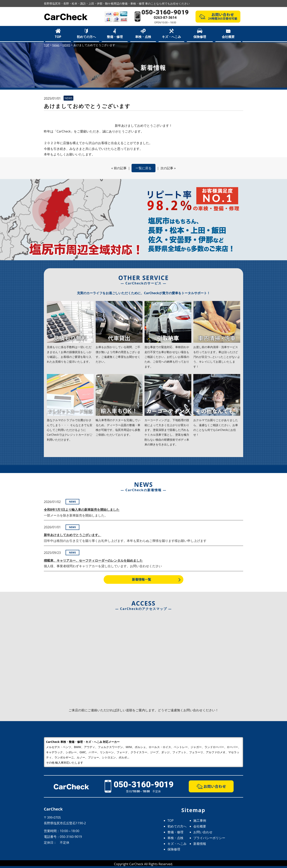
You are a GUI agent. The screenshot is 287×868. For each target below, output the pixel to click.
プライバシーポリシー (209, 838)
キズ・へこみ (171, 37)
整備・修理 (115, 37)
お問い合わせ (203, 832)
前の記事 (120, 168)
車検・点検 (143, 37)
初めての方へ (86, 37)
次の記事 (167, 168)
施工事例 (200, 820)
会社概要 (228, 37)
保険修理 (200, 37)
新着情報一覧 (142, 579)
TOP (58, 37)
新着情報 (200, 844)
